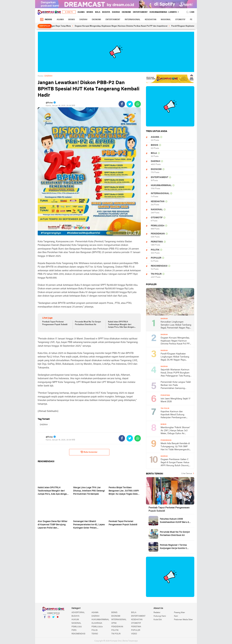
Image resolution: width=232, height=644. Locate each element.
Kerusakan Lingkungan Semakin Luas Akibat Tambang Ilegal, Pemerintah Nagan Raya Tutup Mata (176, 325)
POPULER (156, 258)
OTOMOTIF (180, 20)
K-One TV (69, 12)
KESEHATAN (151, 20)
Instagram (49, 618)
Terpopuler (45, 26)
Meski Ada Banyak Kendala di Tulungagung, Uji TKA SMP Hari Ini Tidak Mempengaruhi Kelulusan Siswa (175, 447)
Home (40, 76)
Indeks (46, 20)
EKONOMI (126, 12)
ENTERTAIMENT (140, 12)
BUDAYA (106, 12)
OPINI (114, 623)
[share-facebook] (122, 104)
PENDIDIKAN (158, 234)
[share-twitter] (130, 104)
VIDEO (134, 634)
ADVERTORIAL (78, 613)
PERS (74, 630)
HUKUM (75, 620)
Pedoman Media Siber (183, 620)
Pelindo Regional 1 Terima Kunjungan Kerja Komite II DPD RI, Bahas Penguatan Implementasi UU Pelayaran (174, 547)
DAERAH (116, 12)
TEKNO (95, 634)
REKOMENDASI (159, 266)
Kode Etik (158, 620)
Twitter (53, 618)
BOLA (98, 12)
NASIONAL (166, 20)
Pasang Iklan (179, 613)
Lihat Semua (187, 474)
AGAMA (81, 12)
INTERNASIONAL (133, 20)
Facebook (45, 618)
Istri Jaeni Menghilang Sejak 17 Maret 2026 (176, 400)
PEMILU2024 (158, 226)
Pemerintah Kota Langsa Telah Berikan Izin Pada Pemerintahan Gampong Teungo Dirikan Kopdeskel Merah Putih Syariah (176, 385)
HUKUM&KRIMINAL (159, 12)
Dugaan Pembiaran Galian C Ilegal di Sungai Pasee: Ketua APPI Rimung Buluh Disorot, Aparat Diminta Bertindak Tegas (175, 463)
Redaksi (157, 613)
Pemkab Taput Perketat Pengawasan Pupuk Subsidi (55, 323)
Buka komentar (89, 452)
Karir (176, 616)
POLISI (94, 630)
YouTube (58, 618)
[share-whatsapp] (138, 104)
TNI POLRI (156, 274)
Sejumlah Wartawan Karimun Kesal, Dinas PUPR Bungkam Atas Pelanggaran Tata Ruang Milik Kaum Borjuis (175, 373)
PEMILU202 (77, 627)
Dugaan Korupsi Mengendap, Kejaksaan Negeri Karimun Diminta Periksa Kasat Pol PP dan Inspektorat (126, 26)
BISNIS (90, 12)
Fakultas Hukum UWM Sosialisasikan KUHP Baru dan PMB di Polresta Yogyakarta (176, 521)
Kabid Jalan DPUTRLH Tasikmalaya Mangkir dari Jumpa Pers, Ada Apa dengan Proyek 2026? (121, 325)
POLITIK (155, 250)
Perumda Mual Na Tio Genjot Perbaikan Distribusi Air (88, 323)
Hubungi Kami (160, 616)
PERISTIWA (157, 242)
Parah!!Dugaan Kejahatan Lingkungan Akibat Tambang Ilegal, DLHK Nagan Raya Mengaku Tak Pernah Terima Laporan (175, 357)
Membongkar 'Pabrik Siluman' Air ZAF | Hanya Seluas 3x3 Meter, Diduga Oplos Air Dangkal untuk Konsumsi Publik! (175, 431)
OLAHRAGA (97, 623)
